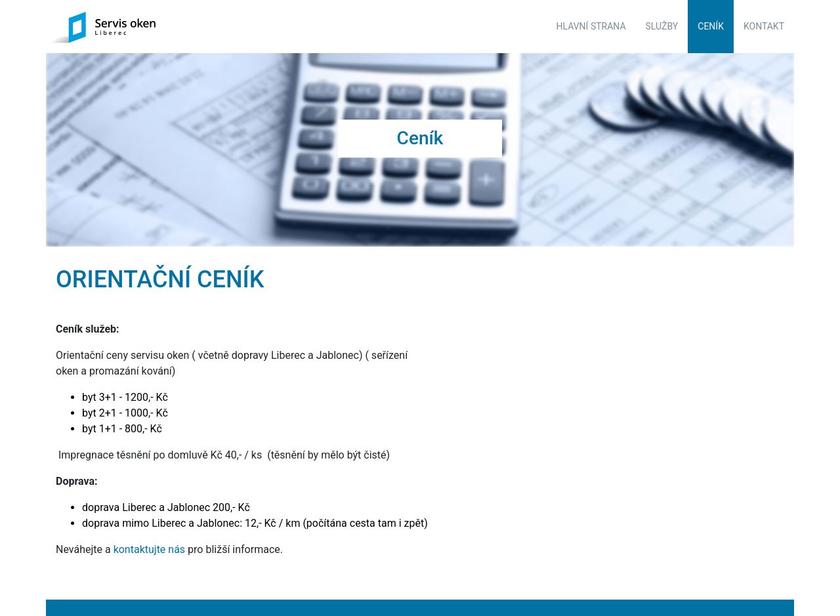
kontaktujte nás (149, 545)
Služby (662, 26)
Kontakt (764, 26)
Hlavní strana (591, 26)
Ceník (711, 26)
